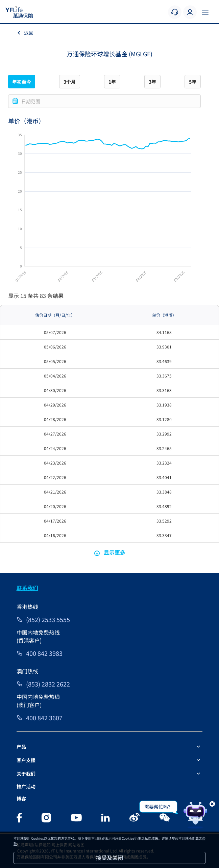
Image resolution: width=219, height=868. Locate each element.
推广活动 (26, 786)
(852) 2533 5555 (48, 619)
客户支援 (26, 760)
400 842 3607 (44, 718)
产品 (21, 747)
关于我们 (26, 774)
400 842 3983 (44, 653)
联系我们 (27, 588)
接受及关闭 (109, 858)
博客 (21, 799)
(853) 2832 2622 (48, 684)
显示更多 (109, 552)
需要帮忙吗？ (159, 807)
